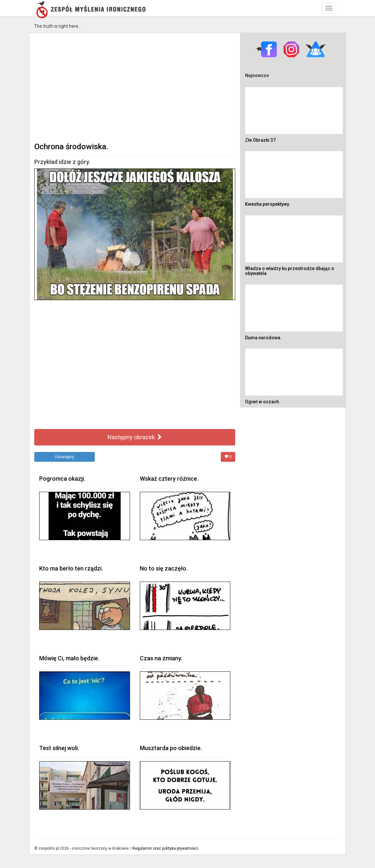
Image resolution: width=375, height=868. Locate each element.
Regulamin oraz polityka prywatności (165, 848)
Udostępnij (64, 457)
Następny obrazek (135, 437)
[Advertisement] (135, 87)
